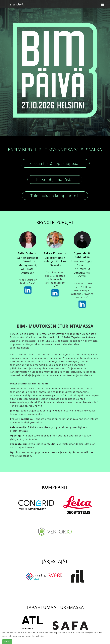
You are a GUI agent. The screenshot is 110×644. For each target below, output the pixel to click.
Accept (7, 642)
